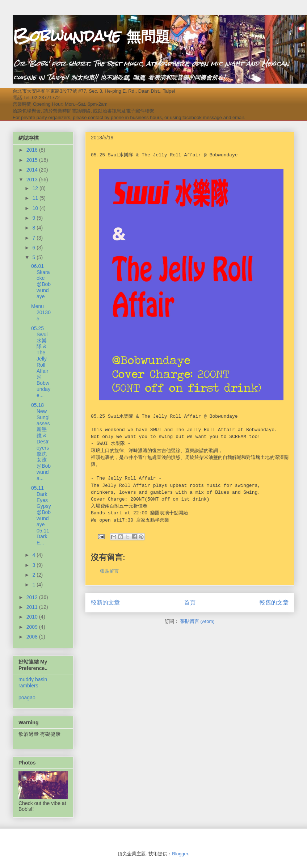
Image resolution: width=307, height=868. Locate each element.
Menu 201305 (41, 312)
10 (36, 208)
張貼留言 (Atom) (197, 621)
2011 (33, 607)
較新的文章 (105, 602)
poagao (27, 698)
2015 (33, 160)
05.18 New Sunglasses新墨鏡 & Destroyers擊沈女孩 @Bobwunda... (41, 442)
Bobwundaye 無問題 (91, 36)
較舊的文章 (274, 602)
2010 (33, 617)
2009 (33, 627)
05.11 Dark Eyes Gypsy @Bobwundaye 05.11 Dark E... (41, 515)
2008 (33, 637)
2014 (33, 170)
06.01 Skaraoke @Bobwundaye (41, 281)
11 (36, 198)
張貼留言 (109, 571)
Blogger (180, 854)
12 (36, 188)
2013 (33, 180)
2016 (33, 150)
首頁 (190, 602)
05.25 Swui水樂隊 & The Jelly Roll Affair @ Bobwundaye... (41, 362)
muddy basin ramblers (33, 682)
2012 (33, 597)
